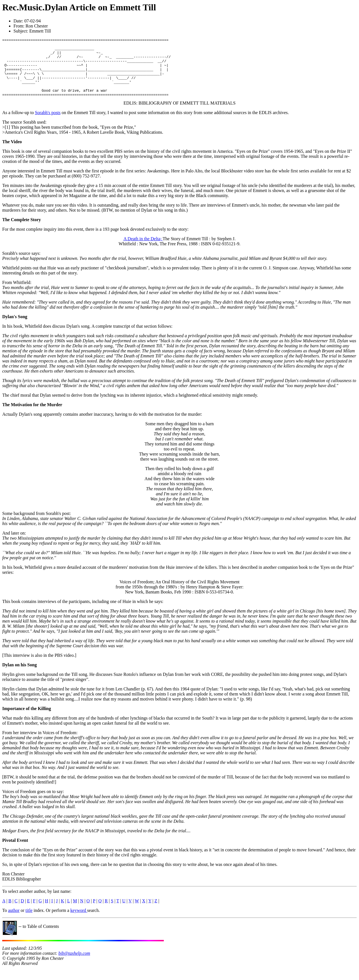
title (29, 922)
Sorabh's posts (48, 124)
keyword (79, 922)
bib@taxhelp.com (74, 965)
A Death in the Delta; (143, 250)
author (14, 922)
